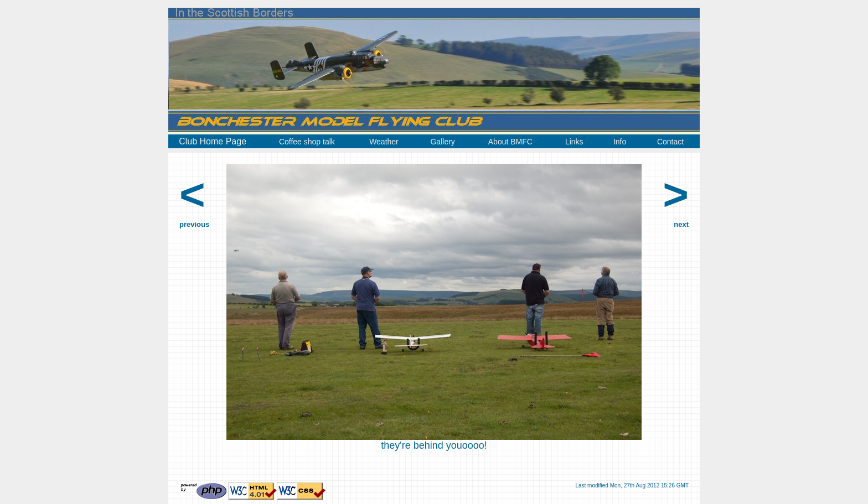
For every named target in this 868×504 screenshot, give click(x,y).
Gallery (442, 142)
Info (620, 142)
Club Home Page (213, 141)
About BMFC (510, 142)
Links (574, 142)
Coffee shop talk (307, 142)
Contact (670, 142)
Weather (384, 142)
